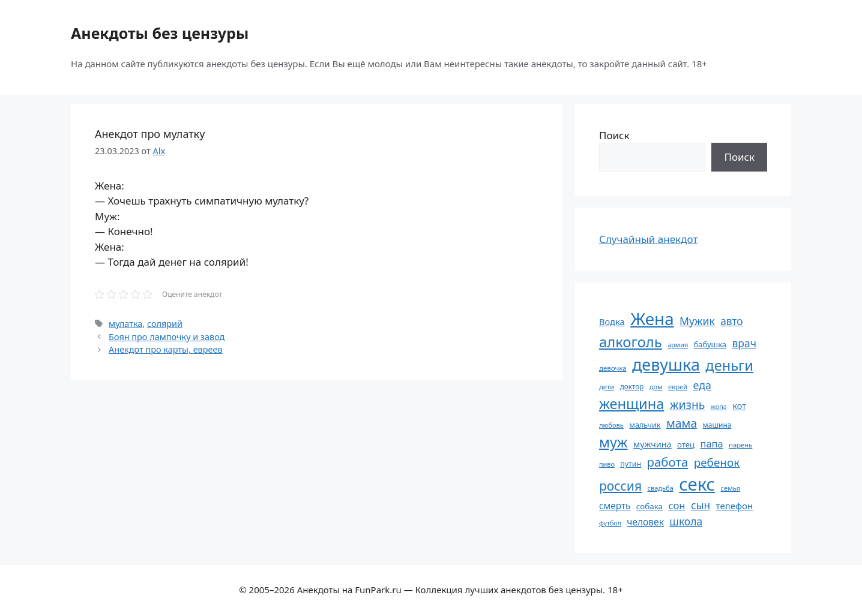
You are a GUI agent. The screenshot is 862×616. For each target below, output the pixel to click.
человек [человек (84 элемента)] (645, 522)
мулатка (125, 324)
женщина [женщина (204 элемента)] (631, 404)
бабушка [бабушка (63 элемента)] (710, 344)
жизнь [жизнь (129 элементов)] (688, 405)
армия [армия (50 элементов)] (678, 345)
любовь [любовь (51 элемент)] (611, 425)
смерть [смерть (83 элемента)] (615, 506)
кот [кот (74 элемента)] (739, 406)
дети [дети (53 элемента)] (607, 387)
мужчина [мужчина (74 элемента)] (653, 444)
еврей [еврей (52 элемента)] (678, 387)
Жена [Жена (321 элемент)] (652, 318)
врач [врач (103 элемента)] (744, 343)
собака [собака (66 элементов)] (650, 506)
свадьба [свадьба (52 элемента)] (660, 488)
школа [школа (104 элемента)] (686, 521)
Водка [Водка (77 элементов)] (612, 321)
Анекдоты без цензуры (160, 33)
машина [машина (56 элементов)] (717, 425)
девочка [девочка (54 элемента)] (613, 368)
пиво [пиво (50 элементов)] (607, 464)
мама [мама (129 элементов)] (682, 423)
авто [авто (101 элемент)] (731, 321)
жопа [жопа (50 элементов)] (719, 406)
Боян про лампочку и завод (167, 337)
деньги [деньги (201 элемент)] (729, 365)
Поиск (614, 135)
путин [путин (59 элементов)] (631, 464)
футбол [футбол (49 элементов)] (610, 523)
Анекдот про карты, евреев (165, 349)
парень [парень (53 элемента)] (740, 445)
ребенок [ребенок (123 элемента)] (717, 462)
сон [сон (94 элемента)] (677, 505)
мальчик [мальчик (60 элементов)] (645, 425)
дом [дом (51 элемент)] (656, 387)
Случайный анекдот (648, 239)
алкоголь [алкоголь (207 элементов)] (631, 342)
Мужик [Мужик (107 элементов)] (697, 321)
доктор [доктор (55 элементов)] (632, 386)
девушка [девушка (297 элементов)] (666, 364)
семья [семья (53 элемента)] (731, 488)
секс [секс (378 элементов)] (697, 484)
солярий (165, 324)
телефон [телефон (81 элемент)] (735, 506)
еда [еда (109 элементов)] (702, 385)
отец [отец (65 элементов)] (686, 444)
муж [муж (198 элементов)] (613, 442)
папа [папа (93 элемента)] (712, 444)
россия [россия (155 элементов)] (620, 486)
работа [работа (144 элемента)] (668, 462)
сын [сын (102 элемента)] (701, 505)
